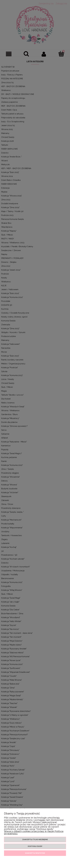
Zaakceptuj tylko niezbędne (35, 840)
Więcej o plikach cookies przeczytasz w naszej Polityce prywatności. (34, 832)
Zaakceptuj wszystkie (35, 853)
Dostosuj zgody (35, 846)
